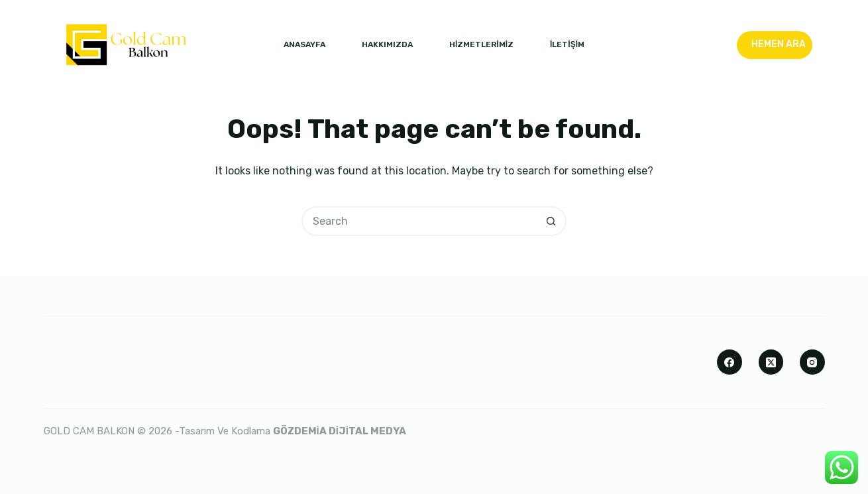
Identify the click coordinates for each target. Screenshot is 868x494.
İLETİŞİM (567, 44)
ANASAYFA (304, 44)
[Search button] (552, 221)
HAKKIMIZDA (387, 44)
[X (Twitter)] (771, 362)
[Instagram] (812, 362)
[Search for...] (419, 221)
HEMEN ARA (779, 44)
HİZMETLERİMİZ (481, 44)
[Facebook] (730, 362)
